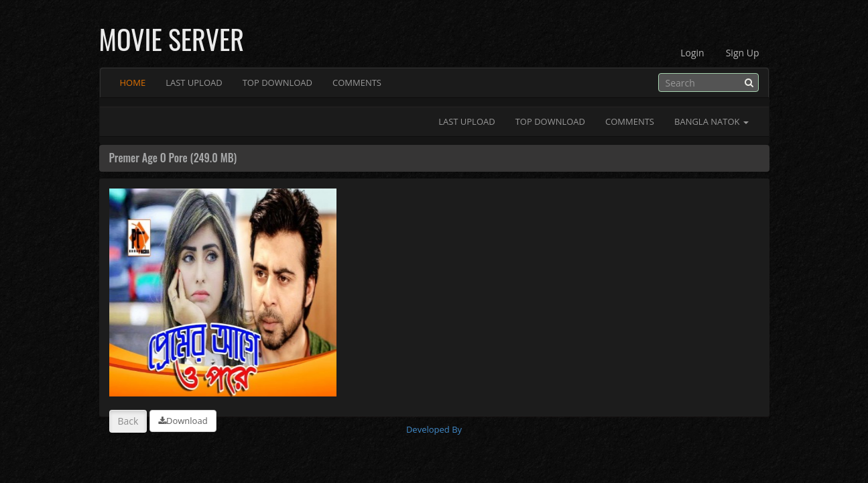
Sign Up (743, 53)
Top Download (277, 83)
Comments (357, 83)
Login (692, 53)
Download (183, 421)
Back (128, 421)
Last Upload (194, 83)
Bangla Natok (711, 121)
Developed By (434, 429)
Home (133, 83)
